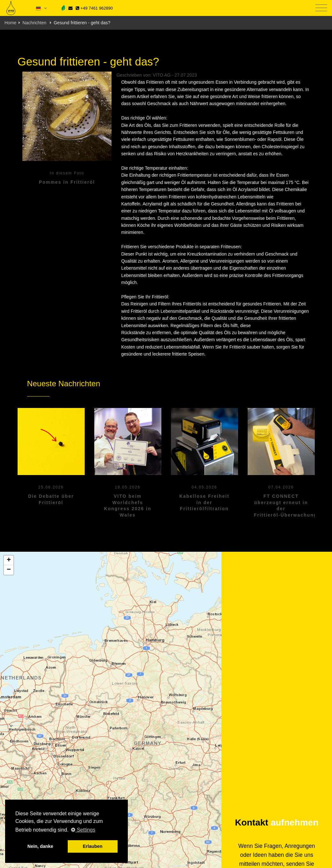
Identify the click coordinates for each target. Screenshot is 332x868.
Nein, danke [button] (40, 846)
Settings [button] (83, 830)
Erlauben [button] (93, 846)
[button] (9, 560)
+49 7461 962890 (94, 8)
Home (10, 23)
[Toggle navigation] (321, 8)
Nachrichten (35, 23)
